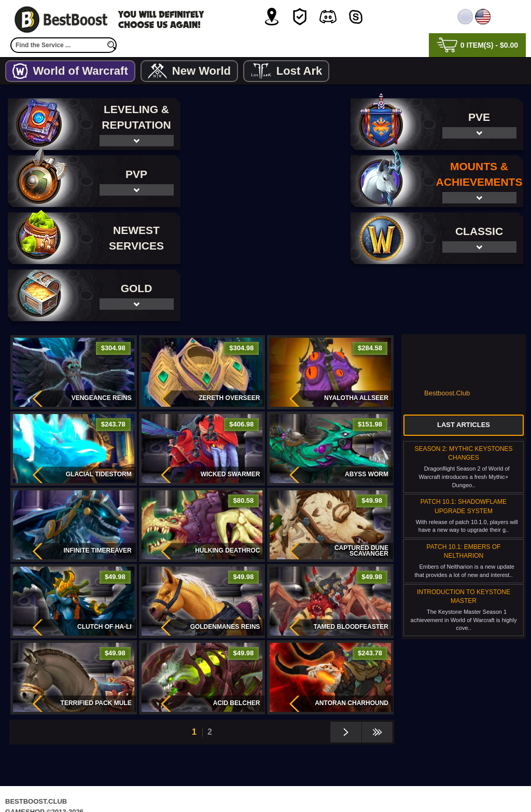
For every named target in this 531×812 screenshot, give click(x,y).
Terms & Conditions (300, 783)
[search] (111, 45)
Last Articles (464, 368)
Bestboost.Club (447, 336)
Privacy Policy (222, 783)
